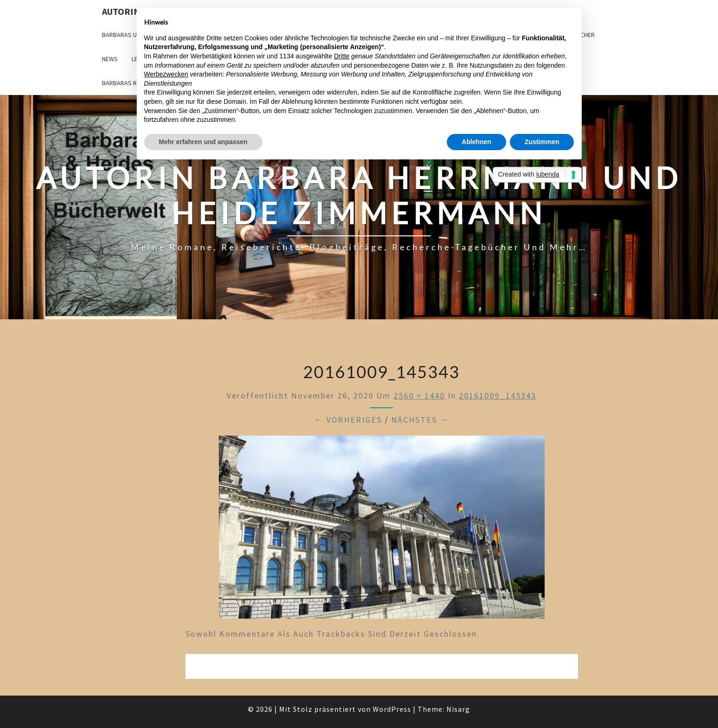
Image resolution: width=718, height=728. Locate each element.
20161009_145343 (498, 396)
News (110, 59)
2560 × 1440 (419, 396)
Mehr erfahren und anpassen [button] (203, 142)
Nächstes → (420, 420)
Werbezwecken (166, 74)
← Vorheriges (348, 420)
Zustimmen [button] (542, 142)
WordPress (392, 709)
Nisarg (458, 709)
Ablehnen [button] (477, 142)
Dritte (341, 56)
